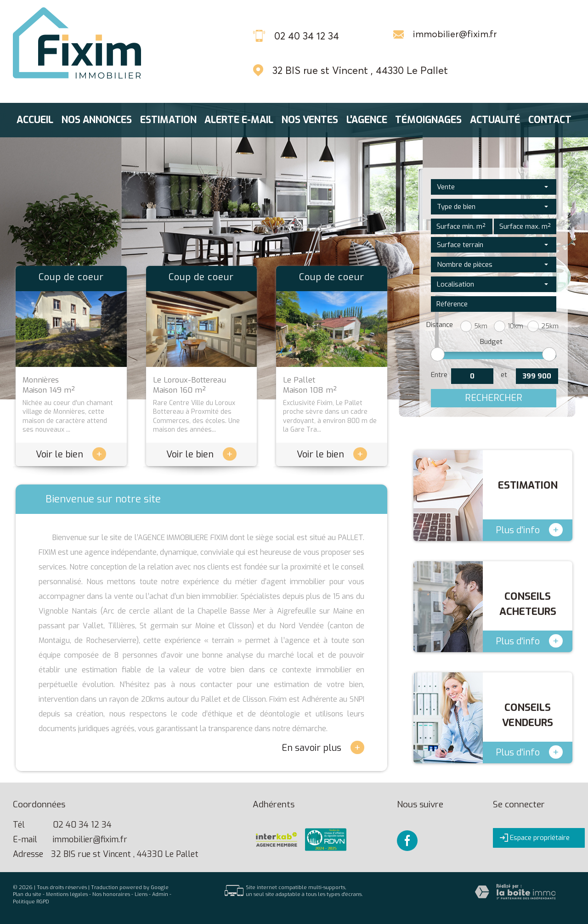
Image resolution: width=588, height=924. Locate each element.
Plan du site (27, 894)
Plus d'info (529, 530)
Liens (141, 894)
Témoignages (428, 120)
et (504, 375)
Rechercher (494, 398)
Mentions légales (67, 894)
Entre (439, 375)
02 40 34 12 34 (82, 825)
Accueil (35, 120)
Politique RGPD (31, 902)
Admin (160, 894)
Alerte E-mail (239, 120)
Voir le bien (71, 454)
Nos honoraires (111, 894)
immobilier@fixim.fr (455, 34)
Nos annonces (97, 120)
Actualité (495, 120)
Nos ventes (310, 120)
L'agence (367, 120)
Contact (550, 120)
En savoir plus (323, 747)
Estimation (168, 120)
